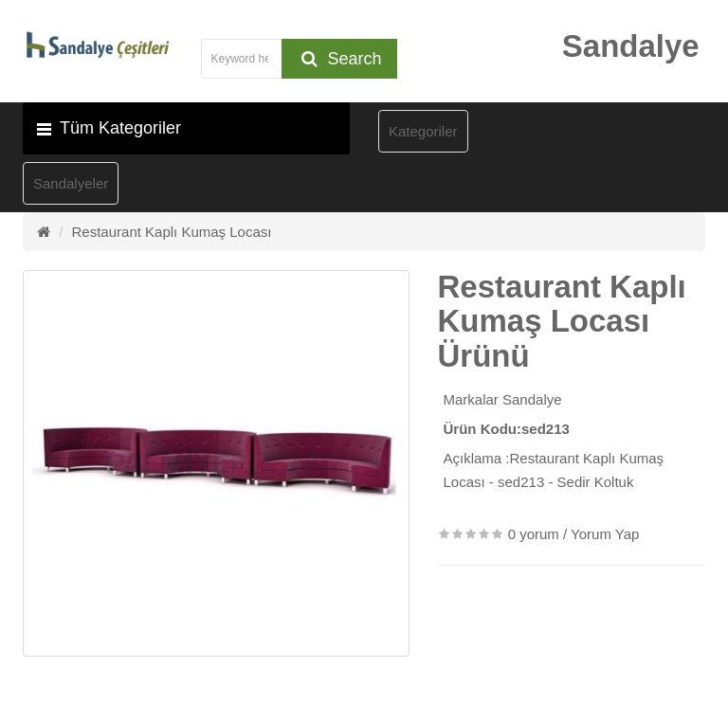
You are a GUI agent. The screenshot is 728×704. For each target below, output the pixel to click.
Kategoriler (423, 131)
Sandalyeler (71, 183)
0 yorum (534, 534)
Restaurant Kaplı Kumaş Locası (172, 232)
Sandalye (532, 399)
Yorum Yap (605, 534)
